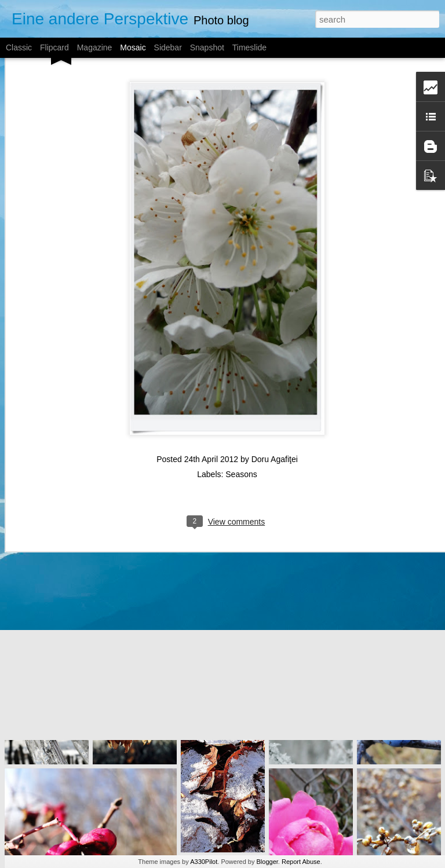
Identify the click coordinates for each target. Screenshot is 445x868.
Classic (19, 47)
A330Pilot (204, 862)
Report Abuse (301, 862)
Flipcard (54, 47)
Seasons (241, 426)
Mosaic (133, 47)
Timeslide (249, 47)
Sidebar (168, 47)
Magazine (95, 47)
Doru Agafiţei (275, 411)
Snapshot (207, 47)
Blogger (267, 862)
